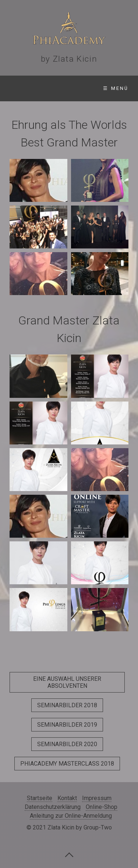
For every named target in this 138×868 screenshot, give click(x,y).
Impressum (97, 798)
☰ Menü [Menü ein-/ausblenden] (116, 88)
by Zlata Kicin (69, 59)
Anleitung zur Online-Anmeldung (71, 816)
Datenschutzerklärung (53, 807)
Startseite (40, 798)
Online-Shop (102, 807)
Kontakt (67, 798)
